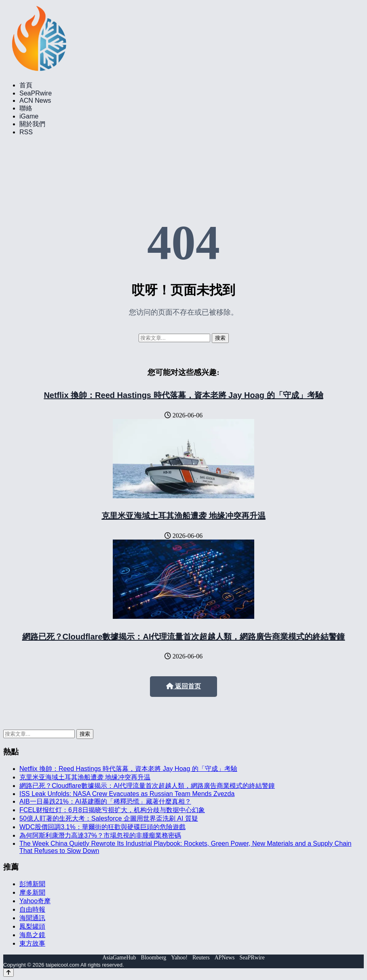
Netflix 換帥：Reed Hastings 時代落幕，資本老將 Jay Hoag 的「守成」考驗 (183, 395)
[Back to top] (8, 973)
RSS (26, 132)
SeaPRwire (36, 93)
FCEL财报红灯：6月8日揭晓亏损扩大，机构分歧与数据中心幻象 (112, 810)
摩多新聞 (32, 892)
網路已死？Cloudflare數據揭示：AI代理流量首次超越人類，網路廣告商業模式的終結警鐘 (184, 637)
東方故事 (32, 943)
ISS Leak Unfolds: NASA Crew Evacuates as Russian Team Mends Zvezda (127, 794)
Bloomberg (154, 958)
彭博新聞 (32, 884)
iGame (29, 116)
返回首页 (183, 686)
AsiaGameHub (119, 958)
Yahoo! (179, 958)
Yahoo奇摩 (35, 901)
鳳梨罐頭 (32, 926)
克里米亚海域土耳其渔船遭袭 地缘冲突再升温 (183, 516)
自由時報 (32, 909)
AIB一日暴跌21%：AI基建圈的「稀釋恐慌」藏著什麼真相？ (105, 801)
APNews (225, 958)
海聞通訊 (32, 918)
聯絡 (26, 108)
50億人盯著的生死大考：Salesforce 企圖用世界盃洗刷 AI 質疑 (109, 818)
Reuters (201, 958)
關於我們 (32, 124)
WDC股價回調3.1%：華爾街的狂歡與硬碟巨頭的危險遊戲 (102, 827)
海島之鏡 (32, 935)
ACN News (35, 101)
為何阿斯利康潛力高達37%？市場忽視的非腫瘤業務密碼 (100, 835)
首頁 (26, 85)
